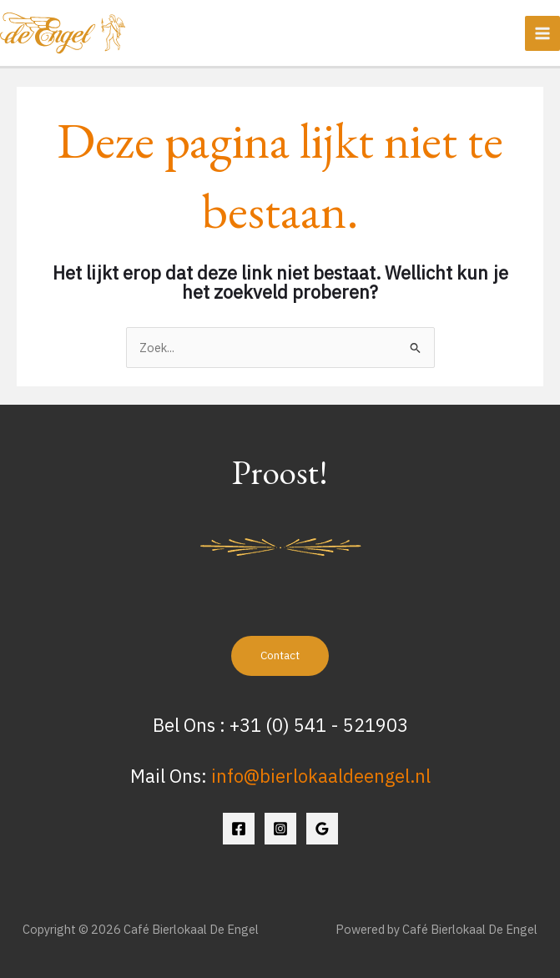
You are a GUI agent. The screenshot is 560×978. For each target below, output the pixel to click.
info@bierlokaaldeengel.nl (321, 776)
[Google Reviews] (322, 829)
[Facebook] (239, 829)
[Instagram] (280, 829)
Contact (280, 655)
